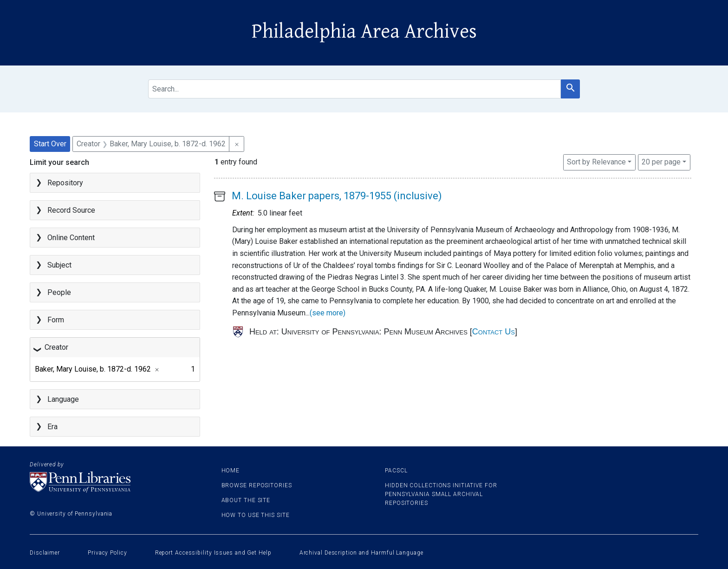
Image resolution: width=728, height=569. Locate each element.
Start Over (50, 144)
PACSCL (396, 471)
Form (56, 320)
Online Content (71, 238)
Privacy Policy (107, 553)
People (59, 292)
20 (661, 161)
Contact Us (494, 332)
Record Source (71, 210)
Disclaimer (45, 553)
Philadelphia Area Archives (364, 32)
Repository (65, 183)
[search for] (354, 89)
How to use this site (256, 515)
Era (52, 427)
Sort (596, 162)
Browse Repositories (257, 485)
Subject (59, 265)
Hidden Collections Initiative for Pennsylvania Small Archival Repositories (441, 494)
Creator (56, 347)
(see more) (328, 313)
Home (231, 471)
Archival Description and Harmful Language (361, 553)
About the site (246, 500)
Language (63, 399)
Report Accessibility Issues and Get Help (213, 553)
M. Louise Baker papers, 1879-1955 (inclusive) (337, 196)
